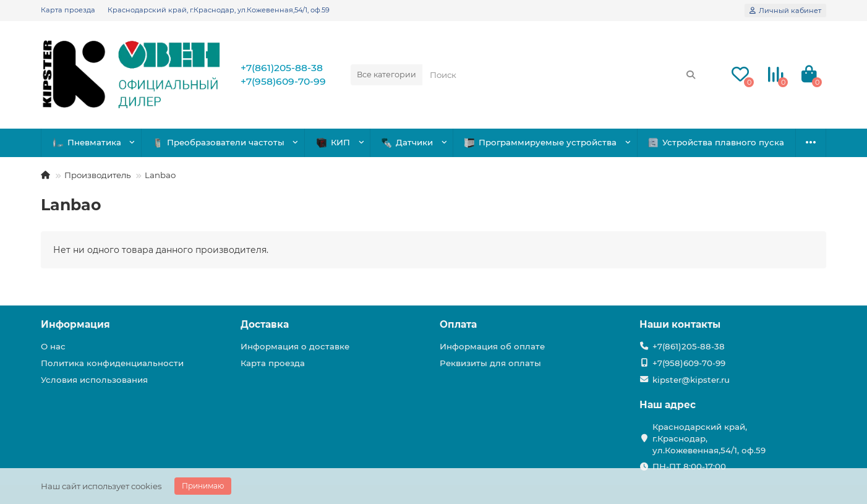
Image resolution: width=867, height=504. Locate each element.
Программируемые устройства (540, 143)
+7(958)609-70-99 (283, 81)
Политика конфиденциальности (112, 363)
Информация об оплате (492, 346)
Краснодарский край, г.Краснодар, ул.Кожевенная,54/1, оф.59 (219, 10)
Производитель (97, 175)
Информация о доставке (295, 346)
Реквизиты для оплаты (490, 363)
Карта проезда (68, 10)
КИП (333, 143)
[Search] (563, 75)
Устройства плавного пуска (716, 143)
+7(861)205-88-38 (282, 68)
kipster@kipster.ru (691, 380)
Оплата (458, 324)
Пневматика (87, 143)
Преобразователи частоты (219, 143)
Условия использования (94, 380)
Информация (75, 324)
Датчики (407, 143)
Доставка (265, 324)
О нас (53, 346)
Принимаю (203, 486)
